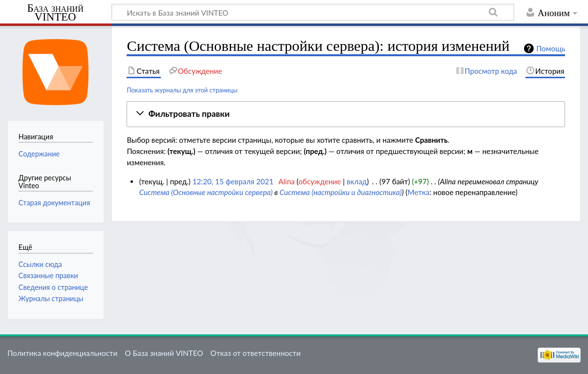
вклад (357, 181)
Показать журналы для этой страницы (182, 90)
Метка (419, 192)
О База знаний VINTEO (164, 353)
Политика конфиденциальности (62, 353)
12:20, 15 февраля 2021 (233, 181)
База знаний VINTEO (55, 13)
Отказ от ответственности (256, 353)
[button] (346, 114)
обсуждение (319, 181)
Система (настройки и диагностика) (341, 192)
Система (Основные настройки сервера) (206, 192)
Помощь (551, 48)
